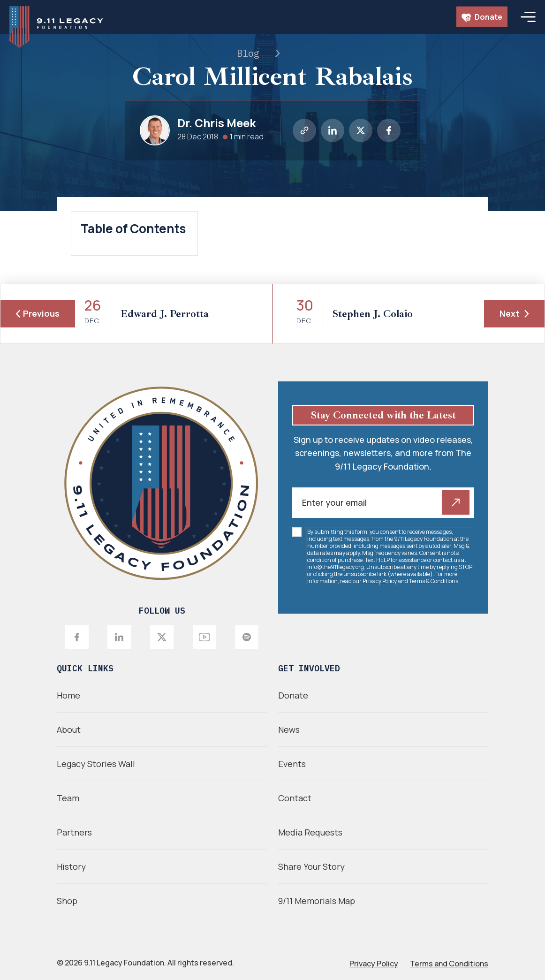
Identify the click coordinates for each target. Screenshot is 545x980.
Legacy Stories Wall (96, 764)
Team (68, 798)
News (289, 729)
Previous (38, 313)
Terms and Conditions (449, 964)
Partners (74, 832)
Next (514, 313)
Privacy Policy (380, 581)
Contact (295, 798)
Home (68, 695)
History (71, 866)
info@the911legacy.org (336, 567)
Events (292, 764)
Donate (482, 17)
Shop (67, 901)
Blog (248, 53)
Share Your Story (311, 866)
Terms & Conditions (434, 581)
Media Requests (310, 832)
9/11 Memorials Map (317, 901)
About (69, 729)
